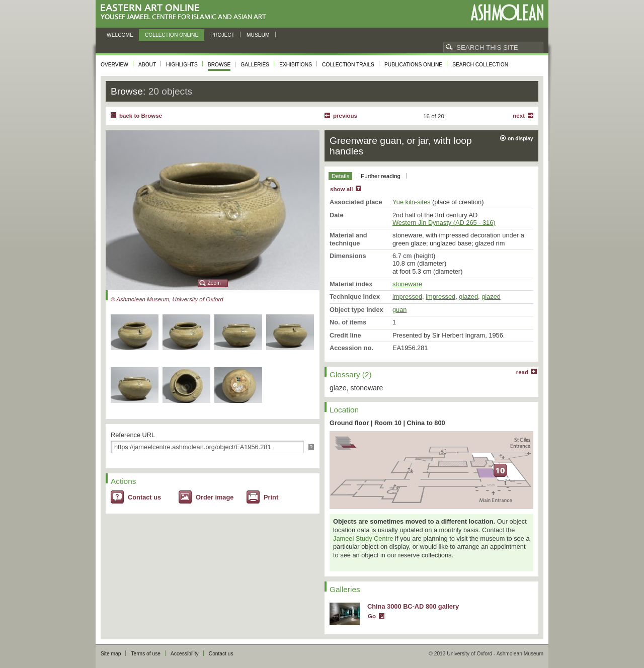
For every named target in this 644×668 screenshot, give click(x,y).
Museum (258, 35)
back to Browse (141, 116)
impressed (407, 297)
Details (340, 176)
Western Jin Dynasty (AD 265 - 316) (444, 223)
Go (372, 616)
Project (222, 35)
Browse (219, 65)
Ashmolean (507, 12)
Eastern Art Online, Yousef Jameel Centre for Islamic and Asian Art (186, 12)
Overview (114, 65)
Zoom (214, 283)
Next (519, 116)
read (522, 372)
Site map (111, 654)
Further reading (381, 176)
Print (271, 497)
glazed (468, 297)
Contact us (144, 497)
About (147, 65)
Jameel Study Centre (363, 538)
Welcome (120, 35)
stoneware (407, 284)
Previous (345, 116)
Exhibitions (296, 65)
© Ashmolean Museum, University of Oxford (167, 299)
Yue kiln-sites (411, 202)
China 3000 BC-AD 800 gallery (413, 606)
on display (520, 139)
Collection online (172, 35)
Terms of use (146, 654)
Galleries (255, 65)
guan (399, 310)
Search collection (480, 65)
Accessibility (185, 654)
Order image (215, 497)
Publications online (413, 65)
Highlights (182, 65)
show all (341, 189)
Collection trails (348, 65)
